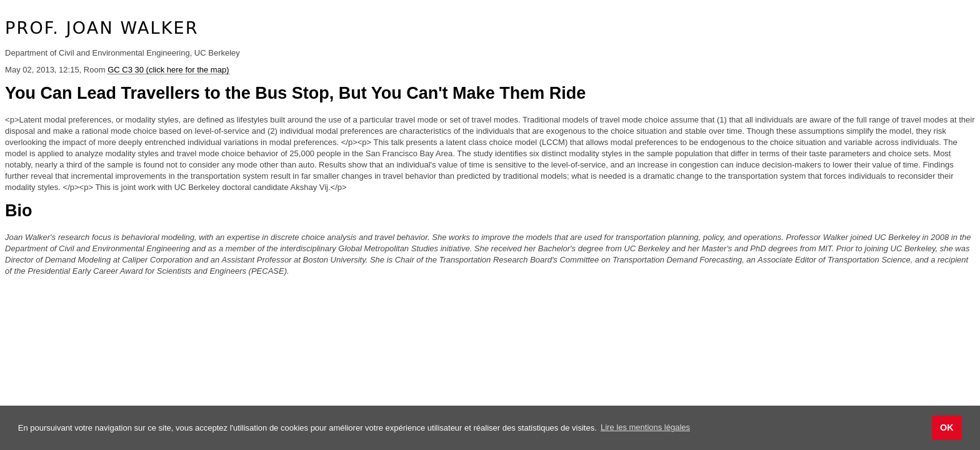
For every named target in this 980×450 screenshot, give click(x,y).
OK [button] (947, 427)
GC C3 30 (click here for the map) (168, 70)
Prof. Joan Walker (102, 28)
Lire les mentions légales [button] (645, 427)
